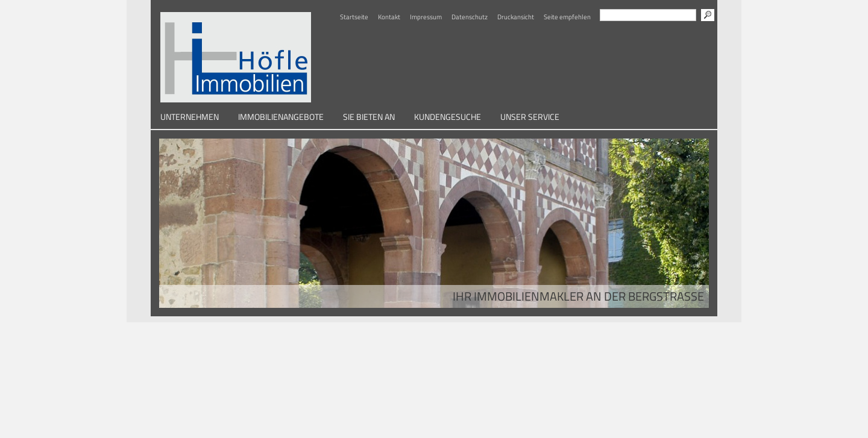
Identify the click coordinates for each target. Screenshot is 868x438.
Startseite (354, 17)
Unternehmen (190, 117)
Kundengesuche (448, 117)
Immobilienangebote (281, 117)
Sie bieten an (369, 117)
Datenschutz (470, 17)
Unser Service (530, 117)
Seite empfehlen (567, 17)
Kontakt (389, 17)
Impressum (426, 17)
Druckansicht (516, 17)
